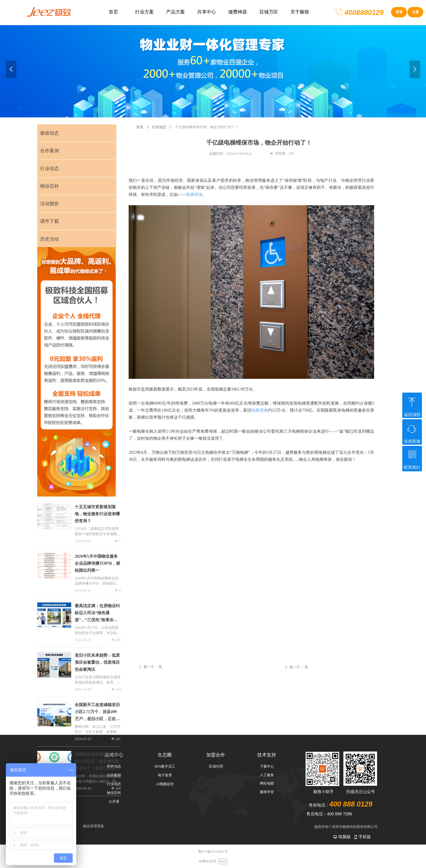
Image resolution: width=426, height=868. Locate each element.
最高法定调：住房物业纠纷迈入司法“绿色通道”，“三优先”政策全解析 (97, 614)
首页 (140, 127)
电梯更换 (260, 410)
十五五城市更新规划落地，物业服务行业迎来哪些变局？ (97, 514)
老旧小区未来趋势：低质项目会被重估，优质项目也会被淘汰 (97, 662)
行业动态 (159, 127)
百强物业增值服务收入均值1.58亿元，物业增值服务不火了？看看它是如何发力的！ (97, 762)
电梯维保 (194, 195)
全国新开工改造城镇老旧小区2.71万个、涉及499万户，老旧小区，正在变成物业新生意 (97, 713)
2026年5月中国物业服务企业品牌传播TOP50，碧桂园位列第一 (97, 563)
